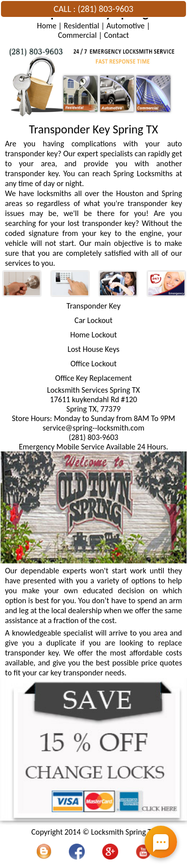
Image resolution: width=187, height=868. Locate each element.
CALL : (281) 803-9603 (94, 9)
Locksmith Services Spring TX (93, 390)
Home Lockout (94, 335)
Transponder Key (93, 306)
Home (47, 26)
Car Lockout (93, 320)
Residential (82, 26)
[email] (94, 428)
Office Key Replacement (94, 378)
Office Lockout (93, 364)
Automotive (126, 26)
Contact (117, 35)
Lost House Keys (93, 349)
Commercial (77, 35)
